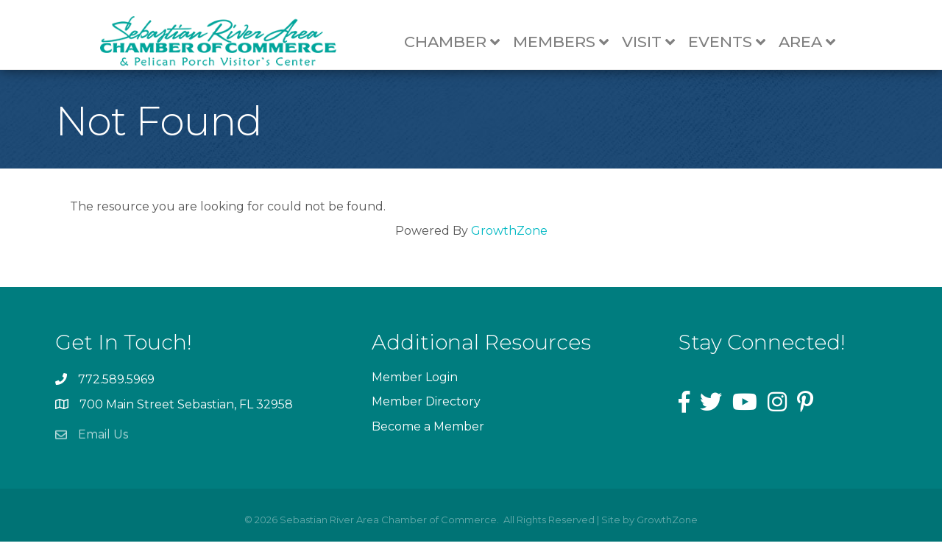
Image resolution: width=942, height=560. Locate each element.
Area (814, 42)
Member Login (415, 396)
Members (567, 42)
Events (733, 42)
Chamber (458, 42)
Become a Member (428, 445)
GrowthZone (509, 249)
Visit (655, 42)
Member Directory (426, 420)
